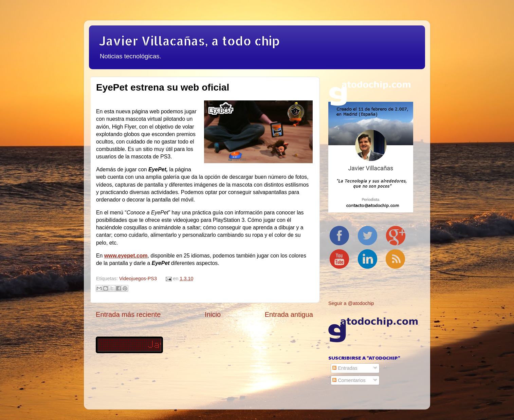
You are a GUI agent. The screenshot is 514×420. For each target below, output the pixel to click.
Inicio (213, 314)
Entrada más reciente (128, 314)
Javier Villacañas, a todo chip (189, 41)
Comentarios (349, 380)
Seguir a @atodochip (351, 303)
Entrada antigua (289, 314)
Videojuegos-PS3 (138, 279)
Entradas (345, 368)
